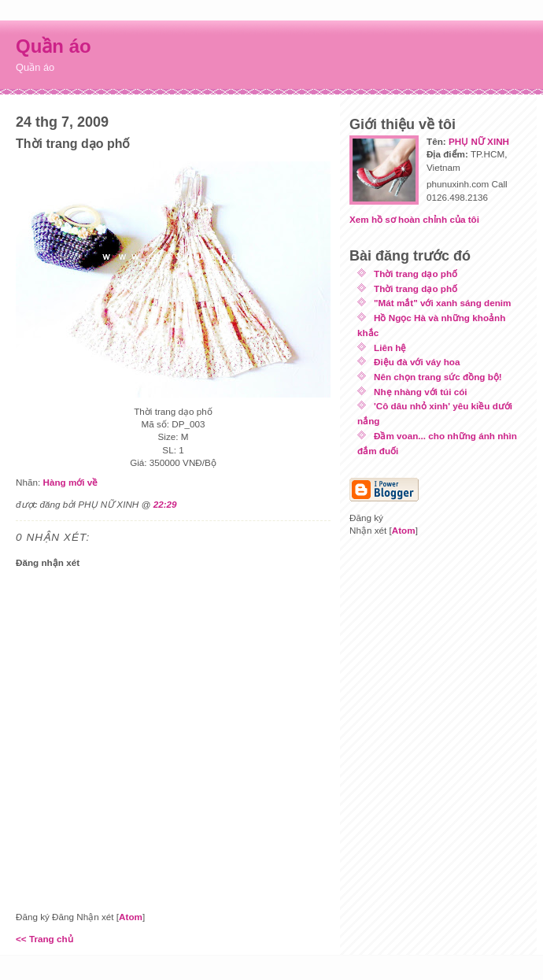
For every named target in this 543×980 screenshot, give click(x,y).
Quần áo (54, 46)
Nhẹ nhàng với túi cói (421, 392)
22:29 (165, 504)
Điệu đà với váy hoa (417, 362)
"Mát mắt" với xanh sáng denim (442, 303)
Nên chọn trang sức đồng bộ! (438, 377)
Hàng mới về (70, 482)
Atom (131, 917)
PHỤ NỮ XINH (479, 141)
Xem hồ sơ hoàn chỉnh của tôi (414, 219)
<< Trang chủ (44, 939)
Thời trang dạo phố (416, 274)
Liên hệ (390, 348)
